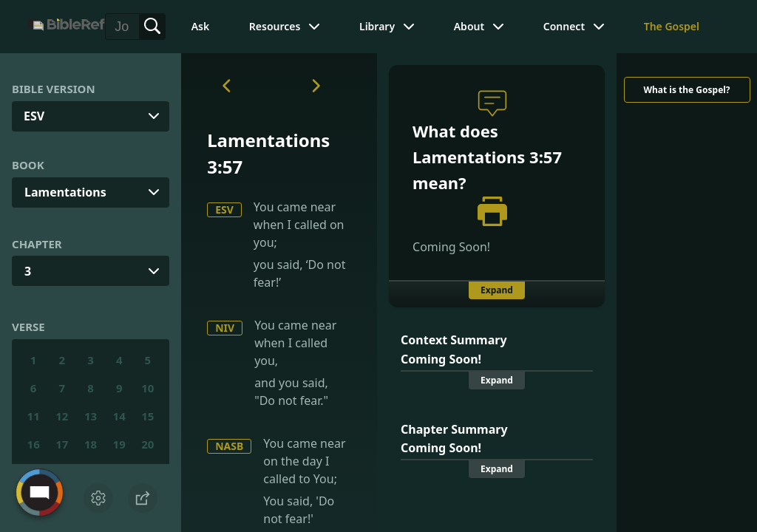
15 (147, 416)
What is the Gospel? (686, 90)
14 (119, 416)
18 (91, 444)
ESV (224, 209)
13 (91, 416)
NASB (229, 446)
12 (62, 416)
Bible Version (54, 89)
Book (28, 165)
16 (34, 444)
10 (147, 388)
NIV (225, 328)
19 (119, 444)
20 (147, 444)
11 (34, 416)
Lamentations (65, 192)
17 (62, 444)
